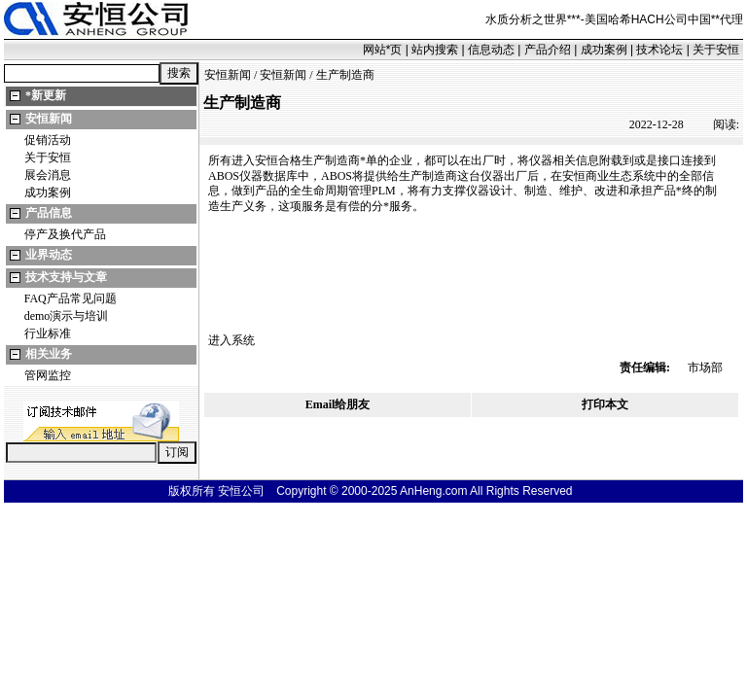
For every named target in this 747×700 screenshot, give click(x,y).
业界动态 (49, 255)
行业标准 (48, 333)
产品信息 (49, 213)
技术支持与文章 (66, 277)
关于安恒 (716, 50)
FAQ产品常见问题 (71, 298)
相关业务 (49, 354)
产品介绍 (548, 50)
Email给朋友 (338, 404)
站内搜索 (435, 50)
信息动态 (491, 50)
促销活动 (48, 140)
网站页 (383, 50)
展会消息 (48, 175)
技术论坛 (659, 50)
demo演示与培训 (67, 316)
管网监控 (48, 375)
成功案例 (604, 50)
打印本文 (605, 404)
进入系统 (231, 340)
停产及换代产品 (65, 234)
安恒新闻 (49, 119)
